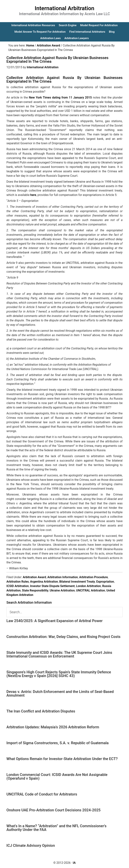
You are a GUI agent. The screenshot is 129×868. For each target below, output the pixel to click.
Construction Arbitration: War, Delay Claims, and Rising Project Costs (63, 637)
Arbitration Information (63, 577)
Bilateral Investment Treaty (77, 582)
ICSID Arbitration (18, 586)
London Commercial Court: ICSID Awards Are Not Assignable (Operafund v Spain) (57, 776)
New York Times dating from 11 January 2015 (60, 98)
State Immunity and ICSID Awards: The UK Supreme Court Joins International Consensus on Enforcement (59, 654)
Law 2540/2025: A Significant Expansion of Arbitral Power (55, 621)
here (33, 195)
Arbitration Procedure (94, 577)
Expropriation (105, 582)
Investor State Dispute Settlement (52, 586)
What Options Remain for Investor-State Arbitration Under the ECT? (62, 759)
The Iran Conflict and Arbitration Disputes (41, 711)
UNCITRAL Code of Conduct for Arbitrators (42, 794)
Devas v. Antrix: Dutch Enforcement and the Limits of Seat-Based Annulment (60, 693)
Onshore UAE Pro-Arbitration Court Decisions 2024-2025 (53, 810)
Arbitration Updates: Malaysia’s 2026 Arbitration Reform (53, 727)
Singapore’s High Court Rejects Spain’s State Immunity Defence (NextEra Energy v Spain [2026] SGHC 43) (59, 674)
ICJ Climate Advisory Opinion (31, 845)
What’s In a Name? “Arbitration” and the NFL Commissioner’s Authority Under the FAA (57, 828)
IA (74, 863)
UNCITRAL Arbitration (91, 590)
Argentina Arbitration (44, 582)
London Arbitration (88, 586)
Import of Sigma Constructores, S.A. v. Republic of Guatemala (58, 743)
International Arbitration (65, 8)
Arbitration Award (34, 577)
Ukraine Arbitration (62, 590)
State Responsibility (35, 590)
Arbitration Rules (18, 582)
